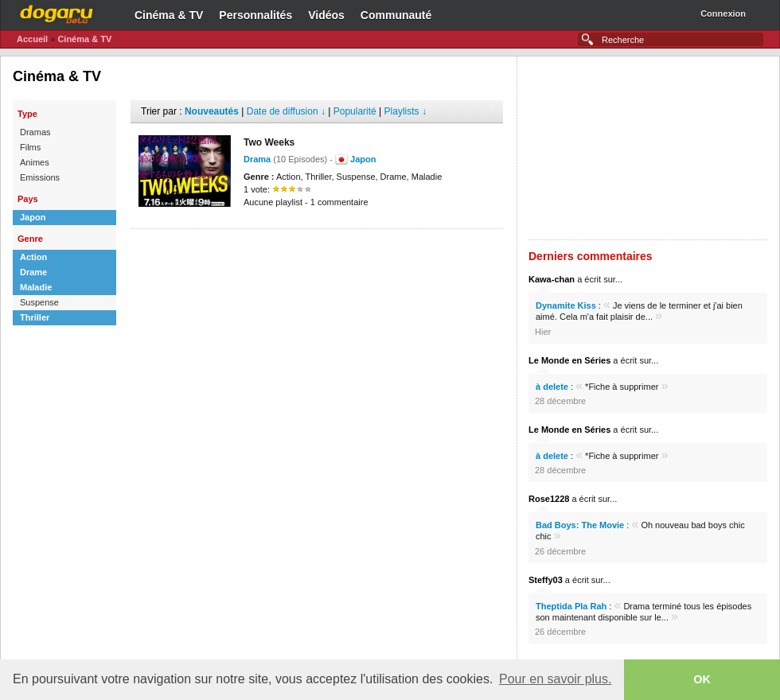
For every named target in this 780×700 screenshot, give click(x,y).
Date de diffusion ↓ (286, 111)
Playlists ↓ (406, 111)
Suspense (39, 302)
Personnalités (255, 15)
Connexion (723, 14)
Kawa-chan (552, 279)
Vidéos (326, 15)
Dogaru (57, 12)
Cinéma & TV (169, 15)
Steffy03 (546, 580)
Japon (33, 217)
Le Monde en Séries (569, 360)
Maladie (36, 287)
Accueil (32, 39)
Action (33, 257)
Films (30, 147)
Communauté (396, 15)
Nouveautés (212, 111)
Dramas (35, 132)
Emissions (40, 177)
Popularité (355, 111)
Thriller (35, 317)
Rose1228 (549, 499)
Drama (257, 159)
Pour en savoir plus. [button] (555, 679)
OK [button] (702, 679)
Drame (33, 272)
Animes (35, 162)
